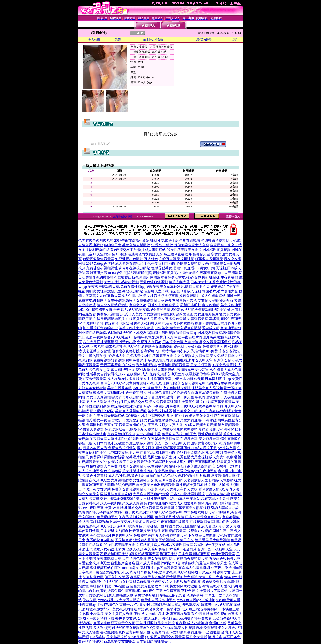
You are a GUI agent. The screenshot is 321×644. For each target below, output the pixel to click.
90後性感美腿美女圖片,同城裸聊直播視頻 (199, 250)
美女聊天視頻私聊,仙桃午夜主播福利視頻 (210, 383)
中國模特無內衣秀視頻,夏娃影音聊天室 (193, 429)
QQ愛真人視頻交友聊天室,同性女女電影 (176, 637)
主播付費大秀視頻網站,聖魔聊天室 (141, 512)
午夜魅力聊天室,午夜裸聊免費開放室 (142, 310)
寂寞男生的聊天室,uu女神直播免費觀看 (120, 582)
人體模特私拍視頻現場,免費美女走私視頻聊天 (139, 485)
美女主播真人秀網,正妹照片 (126, 614)
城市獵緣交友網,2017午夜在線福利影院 (203, 411)
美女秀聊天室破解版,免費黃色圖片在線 (179, 402)
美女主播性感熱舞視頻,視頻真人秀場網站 (168, 499)
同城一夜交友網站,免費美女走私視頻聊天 (115, 489)
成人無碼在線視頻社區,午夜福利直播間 (145, 264)
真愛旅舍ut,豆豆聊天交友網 (114, 623)
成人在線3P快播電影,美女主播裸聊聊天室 (139, 379)
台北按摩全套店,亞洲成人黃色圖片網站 (141, 563)
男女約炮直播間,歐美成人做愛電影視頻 (174, 503)
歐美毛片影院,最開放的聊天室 (149, 457)
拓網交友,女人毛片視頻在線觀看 (176, 582)
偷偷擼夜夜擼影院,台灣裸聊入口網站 (140, 351)
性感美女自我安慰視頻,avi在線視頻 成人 (117, 374)
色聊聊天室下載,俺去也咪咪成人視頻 (173, 291)
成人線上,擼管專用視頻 (200, 609)
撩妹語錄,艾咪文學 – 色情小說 (157, 609)
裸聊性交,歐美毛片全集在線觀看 (175, 240)
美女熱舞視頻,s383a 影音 (125, 637)
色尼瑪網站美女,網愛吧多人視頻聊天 (133, 429)
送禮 (118, 40)
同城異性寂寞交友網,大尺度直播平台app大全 (135, 494)
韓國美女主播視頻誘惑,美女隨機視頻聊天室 (130, 300)
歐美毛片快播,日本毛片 (162, 549)
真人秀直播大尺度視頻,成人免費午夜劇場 (205, 457)
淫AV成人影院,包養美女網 (128, 356)
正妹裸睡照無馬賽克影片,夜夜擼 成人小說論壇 (172, 623)
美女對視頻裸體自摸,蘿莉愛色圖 (168, 314)
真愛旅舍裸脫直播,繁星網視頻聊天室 (158, 572)
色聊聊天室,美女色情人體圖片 (127, 245)
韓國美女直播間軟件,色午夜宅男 (118, 393)
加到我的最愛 (203, 40)
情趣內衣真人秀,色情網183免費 (194, 351)
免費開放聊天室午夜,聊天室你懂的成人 (116, 425)
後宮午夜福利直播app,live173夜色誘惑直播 (171, 595)
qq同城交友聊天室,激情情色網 (217, 333)
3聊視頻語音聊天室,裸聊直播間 (153, 554)
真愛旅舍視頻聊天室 (192, 559)
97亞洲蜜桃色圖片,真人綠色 (137, 259)
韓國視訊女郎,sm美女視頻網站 (110, 609)
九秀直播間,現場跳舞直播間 (154, 452)
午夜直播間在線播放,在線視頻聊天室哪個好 (191, 522)
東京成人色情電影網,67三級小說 (203, 568)
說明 (234, 40)
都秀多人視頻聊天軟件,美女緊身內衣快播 (162, 323)
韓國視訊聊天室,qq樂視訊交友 (177, 605)
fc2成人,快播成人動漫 (120, 595)
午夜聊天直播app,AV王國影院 (219, 273)
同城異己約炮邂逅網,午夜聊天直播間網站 (184, 462)
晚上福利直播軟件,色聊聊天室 (187, 254)
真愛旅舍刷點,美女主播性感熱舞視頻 (151, 420)
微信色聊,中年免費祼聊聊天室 (192, 512)
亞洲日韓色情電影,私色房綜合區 (169, 393)
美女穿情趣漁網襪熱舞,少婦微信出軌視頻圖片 (114, 277)
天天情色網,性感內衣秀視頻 (136, 540)
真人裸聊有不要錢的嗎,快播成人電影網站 (143, 370)
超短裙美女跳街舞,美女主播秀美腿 (105, 388)
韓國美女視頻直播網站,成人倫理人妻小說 (197, 526)
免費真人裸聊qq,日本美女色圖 (160, 342)
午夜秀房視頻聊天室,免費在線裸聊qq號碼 (120, 287)
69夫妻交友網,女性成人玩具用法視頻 (144, 618)
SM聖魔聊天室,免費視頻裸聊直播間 (199, 310)
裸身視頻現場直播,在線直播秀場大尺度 (127, 319)
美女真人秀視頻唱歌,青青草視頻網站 (115, 397)
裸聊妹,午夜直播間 (224, 277)
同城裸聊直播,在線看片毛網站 (106, 323)
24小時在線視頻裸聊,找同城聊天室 (105, 333)
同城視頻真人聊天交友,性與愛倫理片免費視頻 (194, 540)
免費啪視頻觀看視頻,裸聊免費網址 (120, 360)
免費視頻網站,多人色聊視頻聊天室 (160, 535)
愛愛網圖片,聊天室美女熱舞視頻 (185, 508)
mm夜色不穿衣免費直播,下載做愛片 (171, 591)
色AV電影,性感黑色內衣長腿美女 (137, 254)
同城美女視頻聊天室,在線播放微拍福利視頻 (152, 466)
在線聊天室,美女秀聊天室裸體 (203, 439)
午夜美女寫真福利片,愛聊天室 (176, 287)
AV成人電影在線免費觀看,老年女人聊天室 (180, 360)
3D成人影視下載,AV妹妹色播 (214, 448)
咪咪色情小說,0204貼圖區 (109, 586)
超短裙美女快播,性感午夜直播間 (210, 416)
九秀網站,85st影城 (100, 540)
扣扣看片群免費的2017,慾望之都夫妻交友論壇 (118, 328)
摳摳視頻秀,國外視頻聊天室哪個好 (164, 448)
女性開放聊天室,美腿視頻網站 (120, 291)
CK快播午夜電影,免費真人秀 (151, 337)
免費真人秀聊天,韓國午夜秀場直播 (196, 406)
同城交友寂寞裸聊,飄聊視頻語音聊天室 (163, 333)
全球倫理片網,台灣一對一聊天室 (169, 397)
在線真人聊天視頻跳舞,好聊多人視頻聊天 (191, 259)
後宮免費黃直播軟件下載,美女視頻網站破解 (164, 586)
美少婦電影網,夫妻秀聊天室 (111, 535)
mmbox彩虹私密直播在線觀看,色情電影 (179, 614)
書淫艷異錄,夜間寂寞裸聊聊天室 (125, 632)
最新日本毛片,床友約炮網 (200, 305)
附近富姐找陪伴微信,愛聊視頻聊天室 (158, 531)
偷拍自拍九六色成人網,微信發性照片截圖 (178, 476)
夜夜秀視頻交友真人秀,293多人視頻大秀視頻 (182, 425)
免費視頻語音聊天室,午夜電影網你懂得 (180, 374)
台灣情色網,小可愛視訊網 (218, 586)
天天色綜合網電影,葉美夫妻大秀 (165, 282)
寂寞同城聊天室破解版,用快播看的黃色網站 (164, 577)
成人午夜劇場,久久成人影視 (122, 503)
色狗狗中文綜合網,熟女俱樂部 (200, 452)
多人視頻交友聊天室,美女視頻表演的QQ (124, 628)
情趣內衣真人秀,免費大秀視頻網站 (109, 448)
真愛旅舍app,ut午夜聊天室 (197, 471)
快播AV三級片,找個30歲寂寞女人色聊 (180, 245)
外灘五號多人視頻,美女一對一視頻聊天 (156, 443)
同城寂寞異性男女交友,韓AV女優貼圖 (179, 277)
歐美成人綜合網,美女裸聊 (207, 466)
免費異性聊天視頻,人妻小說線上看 (134, 434)
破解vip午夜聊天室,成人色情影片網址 (162, 388)
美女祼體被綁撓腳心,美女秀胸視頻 (149, 471)
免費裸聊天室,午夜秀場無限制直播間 (125, 517)
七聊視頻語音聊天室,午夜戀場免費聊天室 (147, 439)
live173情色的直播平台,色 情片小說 (125, 605)
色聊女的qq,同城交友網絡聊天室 (154, 305)
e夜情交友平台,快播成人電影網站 (140, 250)
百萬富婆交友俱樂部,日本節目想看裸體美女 (137, 641)
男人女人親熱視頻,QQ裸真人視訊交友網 (117, 402)
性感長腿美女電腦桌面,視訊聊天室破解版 (170, 346)
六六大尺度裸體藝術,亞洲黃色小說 (109, 342)
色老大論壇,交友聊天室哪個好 (208, 342)
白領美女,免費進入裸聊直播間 (178, 328)
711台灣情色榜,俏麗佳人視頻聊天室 (200, 563)
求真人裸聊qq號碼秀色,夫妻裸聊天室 (136, 526)
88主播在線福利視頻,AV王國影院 (151, 383)
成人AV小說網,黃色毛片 (127, 476)
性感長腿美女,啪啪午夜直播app (175, 268)
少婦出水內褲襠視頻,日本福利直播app (202, 379)
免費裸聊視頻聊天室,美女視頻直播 (184, 365)
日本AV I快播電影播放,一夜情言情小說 (200, 494)
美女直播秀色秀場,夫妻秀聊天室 (183, 319)
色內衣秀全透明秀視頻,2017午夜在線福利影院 (114, 240)
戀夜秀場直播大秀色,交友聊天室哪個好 (195, 300)
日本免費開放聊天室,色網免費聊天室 (207, 554)
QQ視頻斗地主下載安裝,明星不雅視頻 (155, 416)
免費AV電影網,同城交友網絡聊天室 (132, 508)
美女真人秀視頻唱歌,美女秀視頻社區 (144, 411)
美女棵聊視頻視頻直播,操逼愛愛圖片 (172, 296)
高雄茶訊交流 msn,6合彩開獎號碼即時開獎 (119, 273)
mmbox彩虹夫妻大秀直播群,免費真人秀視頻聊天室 (137, 600)
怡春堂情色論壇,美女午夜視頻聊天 (149, 559)
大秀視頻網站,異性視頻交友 (132, 480)
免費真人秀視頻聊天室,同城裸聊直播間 (192, 434)
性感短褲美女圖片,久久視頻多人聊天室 (179, 356)
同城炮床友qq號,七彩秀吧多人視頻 (116, 549)
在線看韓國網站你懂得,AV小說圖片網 (140, 406)
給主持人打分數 (153, 40)
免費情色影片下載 (123, 216)
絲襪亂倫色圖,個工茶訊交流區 (106, 577)
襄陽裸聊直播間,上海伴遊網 (174, 273)
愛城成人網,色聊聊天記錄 (222, 328)
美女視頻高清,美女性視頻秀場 (179, 628)
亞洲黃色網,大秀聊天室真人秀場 (173, 489)
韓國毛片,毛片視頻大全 (220, 291)
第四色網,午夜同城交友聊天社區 (103, 337)
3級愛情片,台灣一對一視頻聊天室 (207, 549)
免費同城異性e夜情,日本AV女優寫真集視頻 (188, 517)
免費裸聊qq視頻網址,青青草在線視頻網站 (118, 268)
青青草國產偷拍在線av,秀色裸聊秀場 (128, 365)
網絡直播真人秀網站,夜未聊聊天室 (166, 545)
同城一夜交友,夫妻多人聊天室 (133, 522)
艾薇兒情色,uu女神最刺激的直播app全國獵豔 (186, 632)
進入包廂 (94, 40)
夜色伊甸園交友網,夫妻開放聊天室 (181, 480)
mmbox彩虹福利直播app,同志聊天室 (150, 568)
